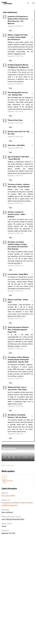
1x (31, 457)
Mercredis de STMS (8, 496)
